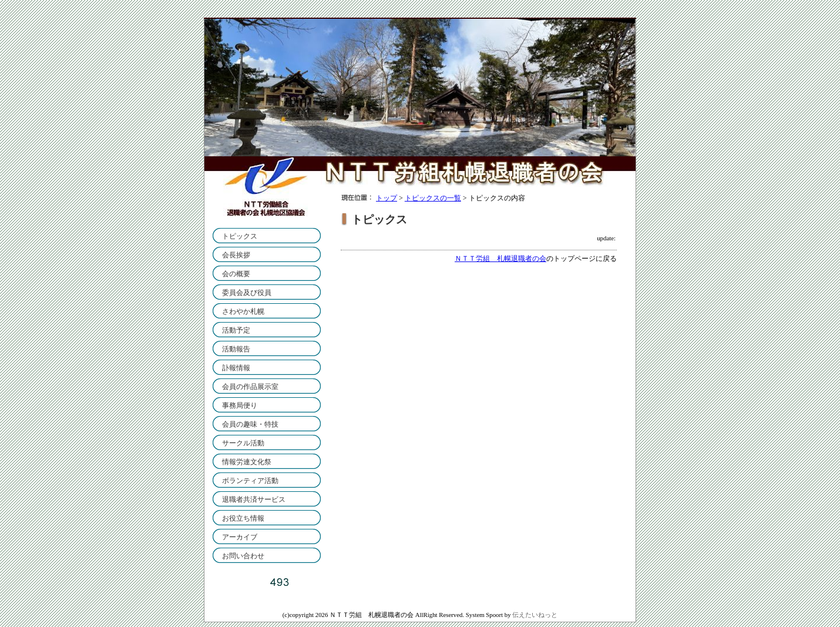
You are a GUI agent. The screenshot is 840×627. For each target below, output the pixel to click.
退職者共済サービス (254, 499)
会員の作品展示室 (250, 387)
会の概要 (236, 274)
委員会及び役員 (247, 293)
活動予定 (236, 330)
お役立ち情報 (243, 518)
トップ (387, 198)
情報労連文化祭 (247, 462)
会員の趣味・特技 (250, 424)
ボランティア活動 (250, 481)
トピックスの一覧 (433, 198)
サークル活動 (243, 443)
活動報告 (236, 349)
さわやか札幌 (243, 311)
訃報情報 (236, 368)
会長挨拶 (236, 255)
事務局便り (240, 405)
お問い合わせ (243, 556)
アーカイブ (240, 537)
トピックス (240, 236)
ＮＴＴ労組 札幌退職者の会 (500, 259)
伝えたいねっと (535, 615)
